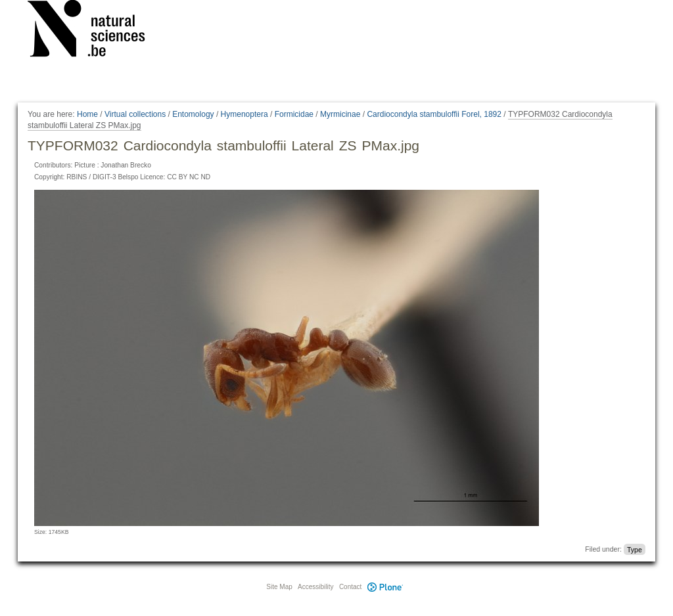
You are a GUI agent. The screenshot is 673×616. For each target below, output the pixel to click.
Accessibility (315, 587)
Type (635, 549)
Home (87, 114)
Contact (350, 587)
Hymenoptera (244, 114)
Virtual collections (135, 114)
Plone (385, 587)
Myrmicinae (340, 114)
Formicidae (294, 114)
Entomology (193, 114)
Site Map (279, 587)
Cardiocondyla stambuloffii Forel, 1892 (434, 114)
